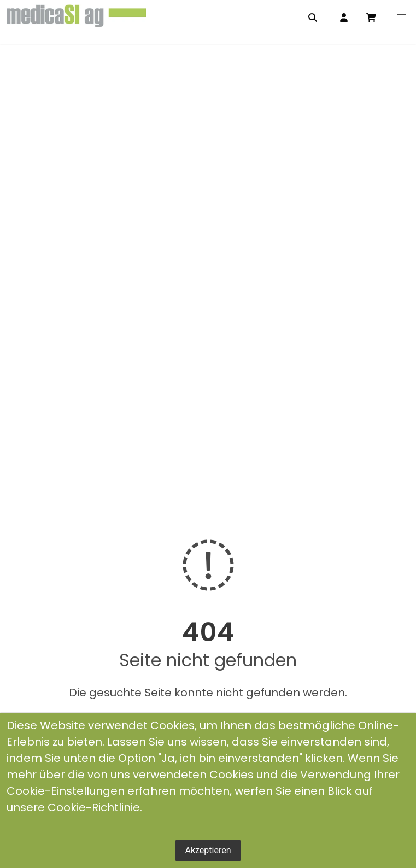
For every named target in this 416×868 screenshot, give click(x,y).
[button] (402, 17)
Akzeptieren (208, 850)
